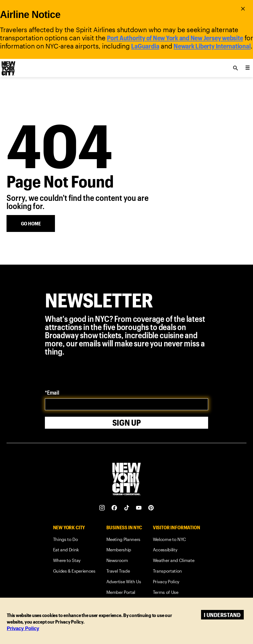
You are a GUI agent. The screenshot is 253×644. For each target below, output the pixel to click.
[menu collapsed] (248, 68)
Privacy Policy (23, 628)
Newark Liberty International (212, 46)
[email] (126, 404)
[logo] (8, 66)
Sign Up (127, 423)
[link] (74, 540)
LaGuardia (145, 46)
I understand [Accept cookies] (222, 615)
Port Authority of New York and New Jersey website (175, 38)
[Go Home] (31, 223)
